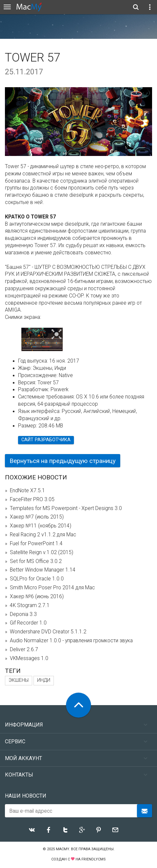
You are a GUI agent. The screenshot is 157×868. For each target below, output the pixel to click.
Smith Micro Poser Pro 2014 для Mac (52, 588)
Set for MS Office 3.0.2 (36, 561)
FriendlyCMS (94, 859)
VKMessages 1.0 (29, 658)
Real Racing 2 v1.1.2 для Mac (43, 535)
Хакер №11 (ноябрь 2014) (41, 526)
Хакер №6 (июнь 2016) (37, 597)
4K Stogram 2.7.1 (30, 605)
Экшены (19, 680)
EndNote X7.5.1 (27, 491)
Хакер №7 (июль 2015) (37, 517)
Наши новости (26, 796)
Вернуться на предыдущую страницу (63, 461)
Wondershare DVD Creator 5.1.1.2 (48, 632)
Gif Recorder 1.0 (28, 623)
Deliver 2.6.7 (24, 650)
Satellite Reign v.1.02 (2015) (42, 552)
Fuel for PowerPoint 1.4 (36, 544)
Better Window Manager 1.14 (43, 570)
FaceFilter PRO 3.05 (32, 499)
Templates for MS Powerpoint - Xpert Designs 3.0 (66, 508)
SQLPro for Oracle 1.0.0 (37, 579)
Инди (44, 680)
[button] (57, 335)
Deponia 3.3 (23, 614)
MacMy (62, 849)
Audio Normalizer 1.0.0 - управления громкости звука (71, 641)
